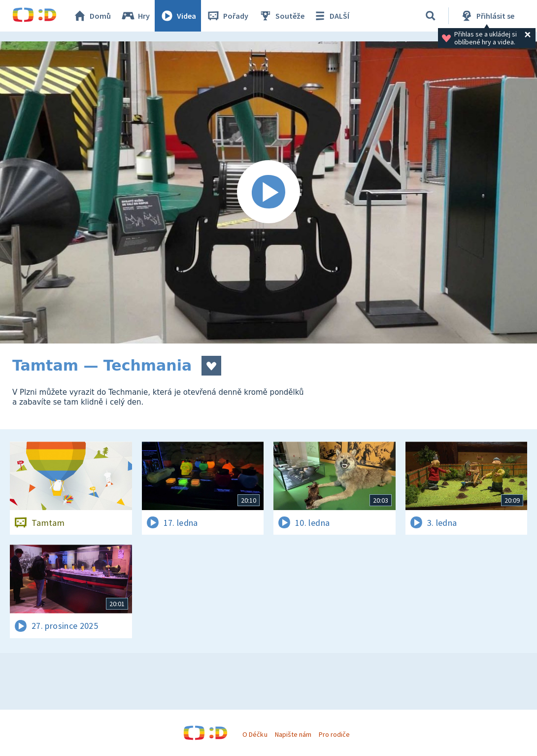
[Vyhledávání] (431, 16)
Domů (92, 16)
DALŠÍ (331, 16)
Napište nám (293, 734)
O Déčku (255, 734)
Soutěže (281, 16)
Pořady (227, 16)
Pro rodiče (334, 734)
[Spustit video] (268, 192)
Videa (178, 16)
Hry (135, 16)
